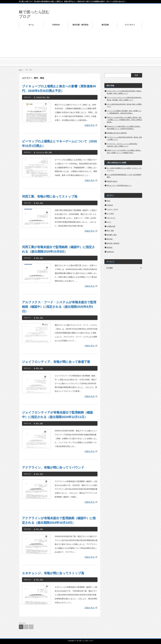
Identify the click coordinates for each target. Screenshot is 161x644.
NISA (109, 201)
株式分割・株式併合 (113, 243)
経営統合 (110, 247)
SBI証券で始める (112, 181)
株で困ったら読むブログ (85, 641)
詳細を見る (90, 125)
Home (21, 70)
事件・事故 (46, 97)
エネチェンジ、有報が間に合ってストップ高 (53, 573)
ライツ (109, 222)
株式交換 (110, 239)
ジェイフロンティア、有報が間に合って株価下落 (56, 362)
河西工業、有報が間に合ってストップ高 (50, 196)
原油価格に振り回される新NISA (117, 133)
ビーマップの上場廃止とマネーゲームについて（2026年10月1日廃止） (59, 144)
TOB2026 (39, 97)
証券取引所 (110, 252)
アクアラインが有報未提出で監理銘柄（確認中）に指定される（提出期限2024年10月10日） (59, 520)
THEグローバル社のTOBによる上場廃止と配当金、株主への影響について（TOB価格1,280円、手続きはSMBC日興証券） (125, 120)
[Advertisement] (80, 49)
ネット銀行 (110, 214)
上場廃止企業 (111, 226)
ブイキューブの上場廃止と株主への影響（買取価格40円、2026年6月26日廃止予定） (59, 88)
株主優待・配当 (112, 235)
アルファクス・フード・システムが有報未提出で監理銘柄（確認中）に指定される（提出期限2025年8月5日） (59, 307)
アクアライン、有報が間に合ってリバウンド (53, 467)
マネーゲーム (40, 152)
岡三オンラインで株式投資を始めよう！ (119, 185)
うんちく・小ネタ (112, 209)
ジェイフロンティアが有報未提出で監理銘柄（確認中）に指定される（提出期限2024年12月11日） (57, 415)
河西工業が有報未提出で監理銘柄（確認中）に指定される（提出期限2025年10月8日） (58, 249)
